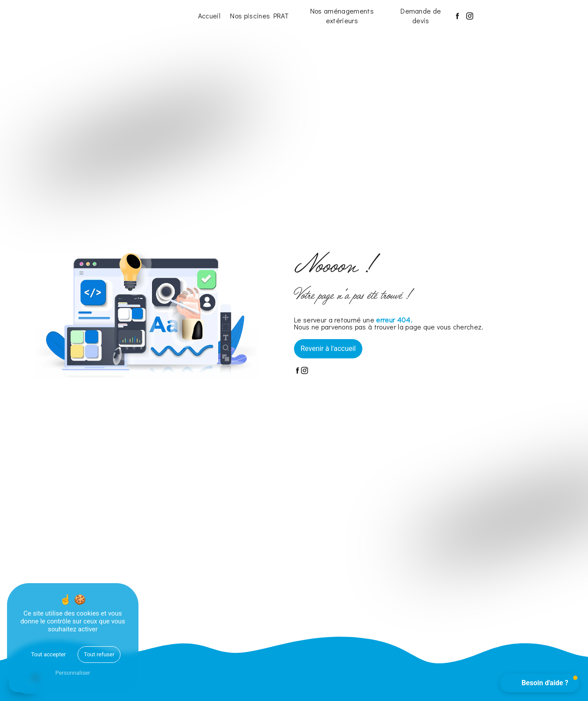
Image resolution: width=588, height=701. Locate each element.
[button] (540, 683)
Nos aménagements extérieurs (342, 16)
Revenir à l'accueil (328, 349)
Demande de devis (421, 16)
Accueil (209, 16)
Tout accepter (49, 654)
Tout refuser (99, 654)
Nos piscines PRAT (259, 16)
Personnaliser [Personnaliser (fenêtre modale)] (73, 673)
